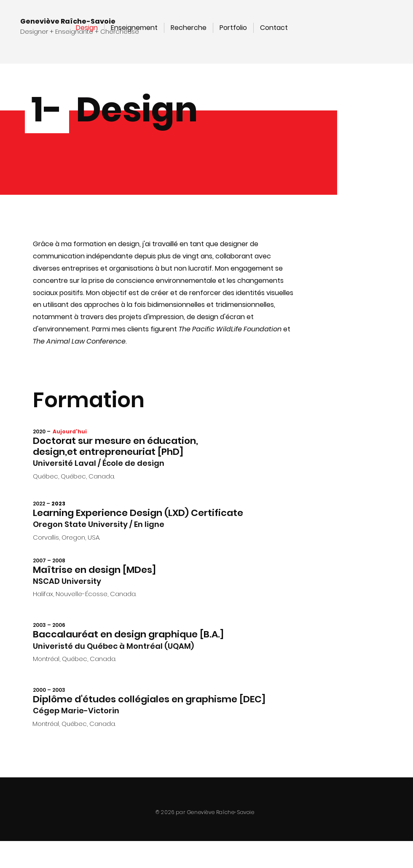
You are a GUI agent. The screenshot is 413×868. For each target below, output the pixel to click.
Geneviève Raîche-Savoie (68, 21)
